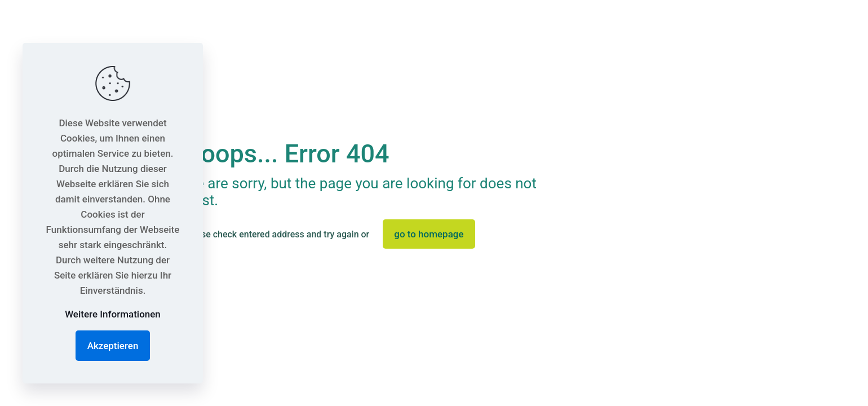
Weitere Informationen (113, 314)
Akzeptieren (113, 346)
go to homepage (429, 234)
